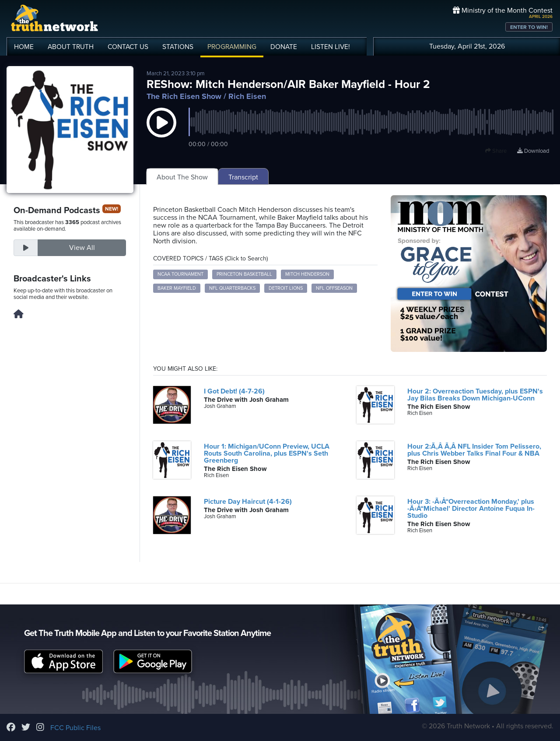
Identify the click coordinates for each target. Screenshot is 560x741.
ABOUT (71, 47)
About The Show (182, 177)
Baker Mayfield (177, 288)
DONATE (284, 47)
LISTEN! (331, 47)
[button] (161, 131)
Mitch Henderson (307, 274)
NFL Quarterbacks (232, 288)
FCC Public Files (75, 728)
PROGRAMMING (232, 47)
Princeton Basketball (244, 274)
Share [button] (496, 151)
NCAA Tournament (180, 274)
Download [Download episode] (533, 151)
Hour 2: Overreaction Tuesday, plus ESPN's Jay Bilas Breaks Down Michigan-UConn (475, 395)
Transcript (243, 177)
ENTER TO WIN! (529, 27)
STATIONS (178, 47)
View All (82, 248)
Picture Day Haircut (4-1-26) (248, 502)
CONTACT (128, 47)
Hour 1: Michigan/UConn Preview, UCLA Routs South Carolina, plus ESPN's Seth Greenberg (267, 453)
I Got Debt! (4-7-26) (234, 391)
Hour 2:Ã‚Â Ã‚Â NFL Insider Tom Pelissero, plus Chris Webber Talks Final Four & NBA (474, 450)
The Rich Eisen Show (184, 96)
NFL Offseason (334, 288)
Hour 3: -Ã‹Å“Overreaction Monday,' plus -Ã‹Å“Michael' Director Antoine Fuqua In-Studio (471, 509)
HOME (24, 47)
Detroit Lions (286, 288)
